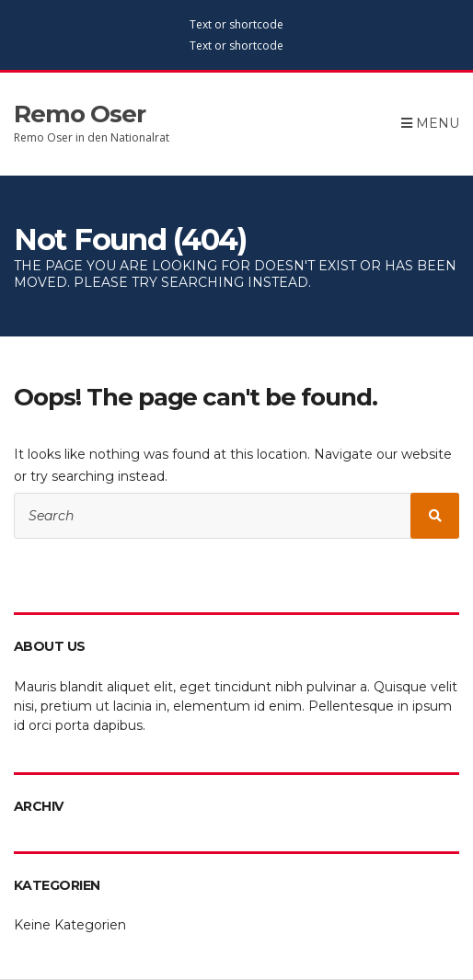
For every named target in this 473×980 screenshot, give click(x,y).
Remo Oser (80, 114)
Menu (430, 123)
